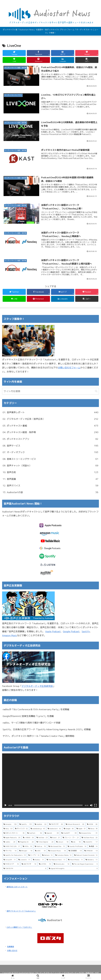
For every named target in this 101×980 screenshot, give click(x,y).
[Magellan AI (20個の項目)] (26, 842)
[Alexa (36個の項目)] (93, 829)
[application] (50, 781)
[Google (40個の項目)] (69, 829)
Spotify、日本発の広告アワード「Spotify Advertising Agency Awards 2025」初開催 (47, 729)
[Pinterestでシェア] (38, 60)
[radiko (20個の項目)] (9, 842)
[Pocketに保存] (87, 53)
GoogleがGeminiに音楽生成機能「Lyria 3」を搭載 (28, 716)
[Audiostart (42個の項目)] (54, 829)
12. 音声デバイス (50, 486)
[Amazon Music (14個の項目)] (57, 851)
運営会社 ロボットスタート (17, 887)
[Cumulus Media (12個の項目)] (63, 855)
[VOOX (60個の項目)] (92, 824)
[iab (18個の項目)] (76, 842)
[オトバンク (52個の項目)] (22, 829)
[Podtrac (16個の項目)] (40, 846)
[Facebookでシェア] (38, 53)
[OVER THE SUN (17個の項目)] (12, 846)
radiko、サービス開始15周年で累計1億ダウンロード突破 (31, 723)
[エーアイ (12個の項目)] (34, 855)
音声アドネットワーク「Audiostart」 (21, 911)
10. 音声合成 (50, 472)
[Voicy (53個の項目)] (8, 829)
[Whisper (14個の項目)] (26, 851)
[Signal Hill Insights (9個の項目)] (73, 868)
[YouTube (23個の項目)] (42, 838)
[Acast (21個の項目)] (55, 838)
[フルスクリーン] (95, 805)
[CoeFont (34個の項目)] (35, 833)
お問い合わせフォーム (69, 368)
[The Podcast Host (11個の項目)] (56, 860)
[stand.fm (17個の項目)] (90, 842)
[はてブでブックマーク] (63, 53)
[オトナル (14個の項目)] (10, 851)
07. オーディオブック (50, 452)
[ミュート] (91, 805)
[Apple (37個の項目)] (81, 829)
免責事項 (11, 947)
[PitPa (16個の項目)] (27, 846)
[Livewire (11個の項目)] (24, 860)
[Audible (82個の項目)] (41, 824)
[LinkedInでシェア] (63, 60)
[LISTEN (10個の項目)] (45, 864)
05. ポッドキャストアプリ (50, 439)
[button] (87, 60)
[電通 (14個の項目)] (93, 846)
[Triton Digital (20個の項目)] (45, 842)
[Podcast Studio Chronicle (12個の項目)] (86, 855)
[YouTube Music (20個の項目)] (90, 838)
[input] (50, 391)
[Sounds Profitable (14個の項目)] (77, 846)
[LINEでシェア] (14, 60)
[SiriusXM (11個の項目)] (10, 860)
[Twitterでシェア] (14, 53)
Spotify (86, 631)
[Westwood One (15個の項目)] (57, 846)
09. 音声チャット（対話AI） (50, 466)
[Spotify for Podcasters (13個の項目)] (15, 855)
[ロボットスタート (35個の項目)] (14, 833)
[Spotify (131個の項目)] (26, 824)
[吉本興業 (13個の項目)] (75, 851)
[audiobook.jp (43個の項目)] (38, 829)
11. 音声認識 (50, 479)
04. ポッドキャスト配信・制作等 (50, 432)
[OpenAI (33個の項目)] (52, 833)
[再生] (6, 805)
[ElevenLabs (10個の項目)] (62, 864)
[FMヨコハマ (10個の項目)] (11, 864)
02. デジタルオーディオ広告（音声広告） (50, 419)
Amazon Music (10, 635)
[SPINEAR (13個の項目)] (91, 851)
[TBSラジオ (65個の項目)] (56, 824)
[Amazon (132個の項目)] (10, 824)
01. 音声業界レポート (50, 412)
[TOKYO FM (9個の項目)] (25, 868)
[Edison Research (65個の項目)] (75, 824)
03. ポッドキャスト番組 (50, 426)
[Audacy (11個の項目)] (38, 860)
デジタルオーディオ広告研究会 (37, 686)
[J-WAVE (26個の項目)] (28, 838)
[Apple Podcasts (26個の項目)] (12, 838)
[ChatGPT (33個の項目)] (69, 833)
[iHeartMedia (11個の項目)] (75, 860)
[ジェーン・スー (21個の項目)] (71, 838)
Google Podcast (71, 631)
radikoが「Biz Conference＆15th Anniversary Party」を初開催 (36, 709)
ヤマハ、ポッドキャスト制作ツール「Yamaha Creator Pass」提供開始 (38, 736)
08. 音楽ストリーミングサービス (50, 459)
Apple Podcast (53, 631)
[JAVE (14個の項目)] (40, 851)
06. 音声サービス (50, 446)
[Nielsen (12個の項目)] (47, 855)
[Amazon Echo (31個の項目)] (88, 833)
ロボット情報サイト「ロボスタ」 (19, 927)
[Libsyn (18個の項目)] (62, 842)
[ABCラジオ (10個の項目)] (29, 864)
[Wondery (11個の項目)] (92, 860)
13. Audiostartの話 (50, 492)
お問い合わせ (12, 951)
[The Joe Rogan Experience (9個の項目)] (85, 864)
